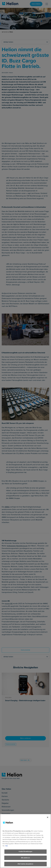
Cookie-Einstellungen (26, 853)
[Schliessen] (48, 819)
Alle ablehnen (25, 860)
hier (7, 848)
